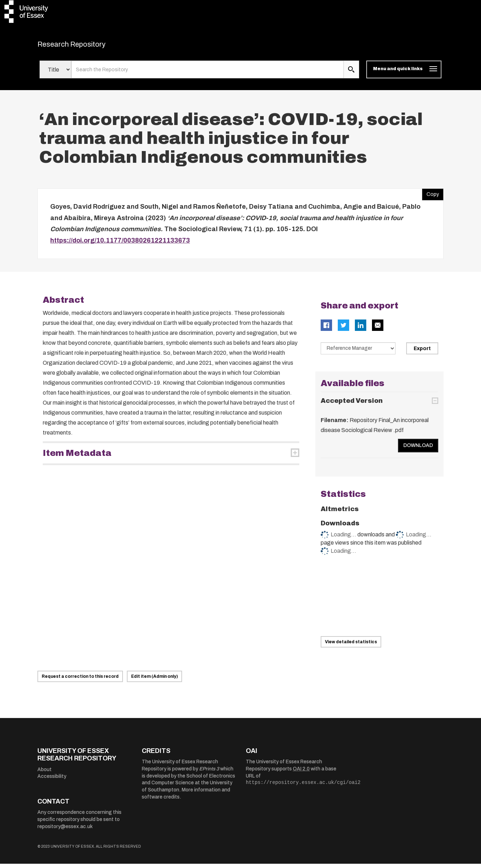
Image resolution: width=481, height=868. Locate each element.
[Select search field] (55, 74)
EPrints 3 (209, 773)
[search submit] (351, 74)
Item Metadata (77, 458)
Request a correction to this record (80, 681)
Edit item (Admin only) (154, 681)
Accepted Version (352, 405)
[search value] (208, 74)
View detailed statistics (351, 646)
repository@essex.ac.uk (65, 831)
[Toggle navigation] (404, 74)
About (45, 774)
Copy (430, 197)
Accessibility (52, 781)
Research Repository (87, 46)
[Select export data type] (358, 353)
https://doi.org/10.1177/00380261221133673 (120, 245)
